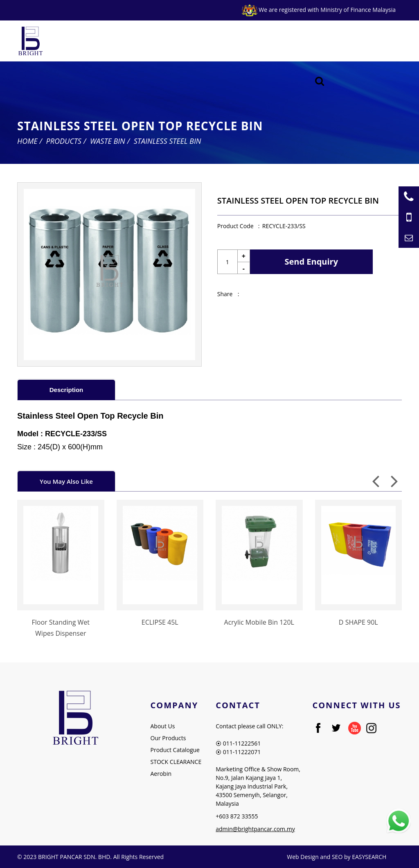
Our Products (168, 738)
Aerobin (161, 774)
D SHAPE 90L (358, 622)
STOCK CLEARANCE (176, 762)
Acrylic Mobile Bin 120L (259, 622)
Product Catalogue (175, 750)
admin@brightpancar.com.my (255, 829)
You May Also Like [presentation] (66, 481)
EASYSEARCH (369, 857)
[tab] (66, 389)
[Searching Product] (320, 81)
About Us (163, 726)
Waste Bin (108, 141)
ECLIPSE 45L (160, 622)
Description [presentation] (66, 390)
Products (64, 141)
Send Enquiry (312, 262)
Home (27, 141)
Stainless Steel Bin (168, 141)
